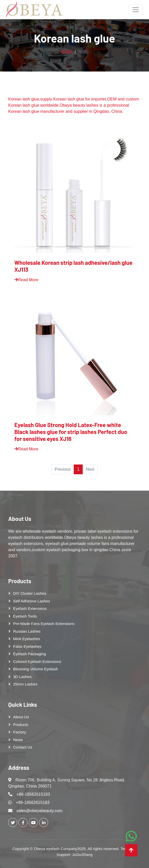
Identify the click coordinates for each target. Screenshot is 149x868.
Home (67, 52)
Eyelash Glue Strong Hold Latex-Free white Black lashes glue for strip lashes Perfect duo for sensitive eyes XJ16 (71, 432)
